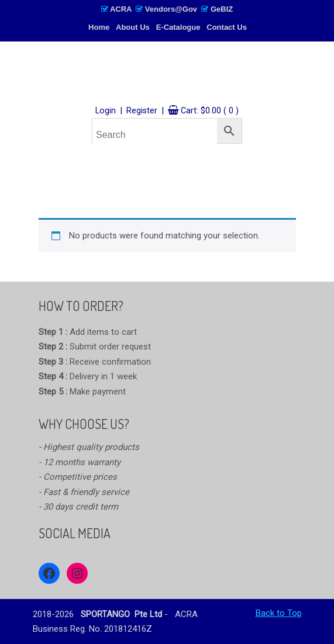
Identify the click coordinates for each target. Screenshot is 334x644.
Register (142, 111)
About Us (133, 27)
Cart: (210, 111)
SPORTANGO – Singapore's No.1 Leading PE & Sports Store (167, 74)
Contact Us (227, 27)
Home (99, 27)
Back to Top (279, 613)
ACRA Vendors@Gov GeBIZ (167, 9)
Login (106, 111)
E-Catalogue (178, 27)
